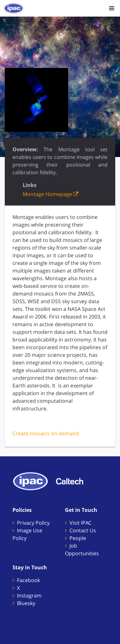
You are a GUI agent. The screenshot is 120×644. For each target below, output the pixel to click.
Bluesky (26, 603)
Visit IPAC (80, 523)
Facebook (28, 580)
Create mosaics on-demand (46, 433)
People (78, 538)
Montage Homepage (51, 194)
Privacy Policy (33, 523)
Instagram (29, 595)
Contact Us (83, 530)
